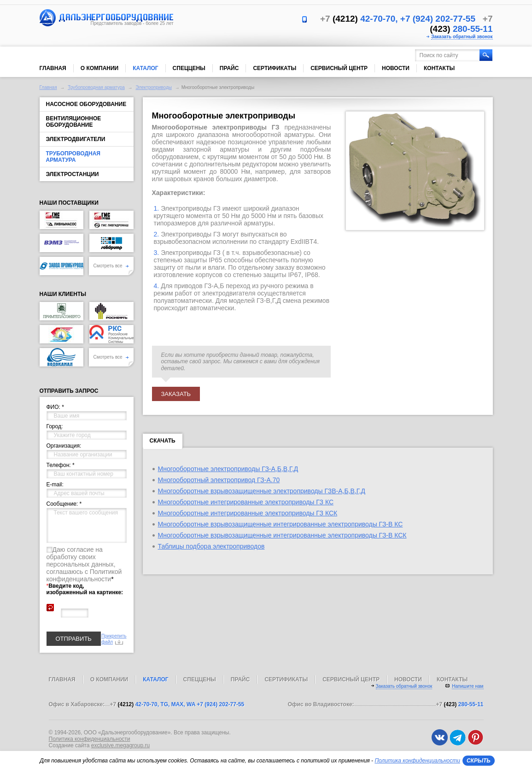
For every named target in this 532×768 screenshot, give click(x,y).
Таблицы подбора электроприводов (211, 546)
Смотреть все (111, 266)
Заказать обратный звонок (462, 37)
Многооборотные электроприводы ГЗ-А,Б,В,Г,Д (228, 469)
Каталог (145, 68)
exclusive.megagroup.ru (120, 745)
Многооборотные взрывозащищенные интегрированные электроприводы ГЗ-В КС (281, 524)
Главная (53, 68)
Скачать (163, 443)
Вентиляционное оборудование (74, 122)
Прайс (229, 68)
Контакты (439, 68)
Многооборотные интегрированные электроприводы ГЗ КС (246, 502)
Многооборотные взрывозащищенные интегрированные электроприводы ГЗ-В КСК (282, 535)
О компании (100, 68)
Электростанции (73, 174)
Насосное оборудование (86, 104)
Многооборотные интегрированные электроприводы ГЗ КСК (248, 513)
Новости (396, 68)
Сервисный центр (339, 68)
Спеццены (189, 68)
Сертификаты (275, 68)
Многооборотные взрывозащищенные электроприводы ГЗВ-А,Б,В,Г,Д (262, 491)
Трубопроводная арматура (96, 87)
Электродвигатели (76, 139)
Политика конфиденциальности (90, 739)
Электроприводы (154, 87)
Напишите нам (468, 686)
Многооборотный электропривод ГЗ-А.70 (219, 480)
